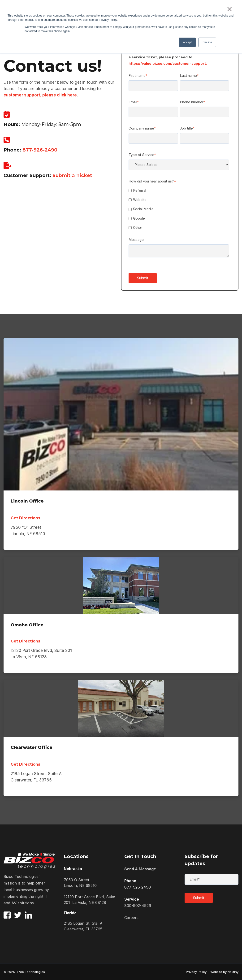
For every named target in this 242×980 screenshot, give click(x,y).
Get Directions (25, 518)
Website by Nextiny (223, 972)
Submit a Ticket (72, 175)
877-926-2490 (40, 150)
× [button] (230, 9)
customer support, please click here (40, 95)
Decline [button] (207, 42)
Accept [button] (187, 42)
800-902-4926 (138, 906)
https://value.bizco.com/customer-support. (168, 64)
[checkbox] (179, 209)
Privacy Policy (196, 972)
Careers (131, 918)
